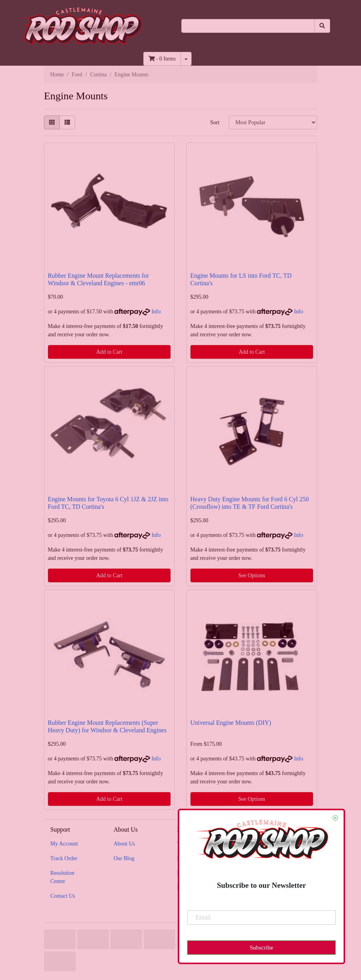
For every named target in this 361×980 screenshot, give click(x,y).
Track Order (64, 858)
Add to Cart (109, 352)
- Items (162, 59)
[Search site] (322, 26)
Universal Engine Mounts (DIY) (231, 723)
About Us (124, 844)
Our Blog (124, 858)
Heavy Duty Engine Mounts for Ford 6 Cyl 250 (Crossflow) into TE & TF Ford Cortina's (250, 503)
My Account (64, 844)
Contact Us (63, 896)
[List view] (67, 122)
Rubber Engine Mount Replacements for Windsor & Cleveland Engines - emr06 (98, 279)
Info (156, 312)
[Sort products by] (273, 122)
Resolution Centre (62, 877)
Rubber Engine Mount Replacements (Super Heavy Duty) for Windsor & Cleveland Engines (107, 726)
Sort (215, 122)
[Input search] (248, 26)
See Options (252, 575)
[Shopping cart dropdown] (186, 59)
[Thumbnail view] (52, 122)
